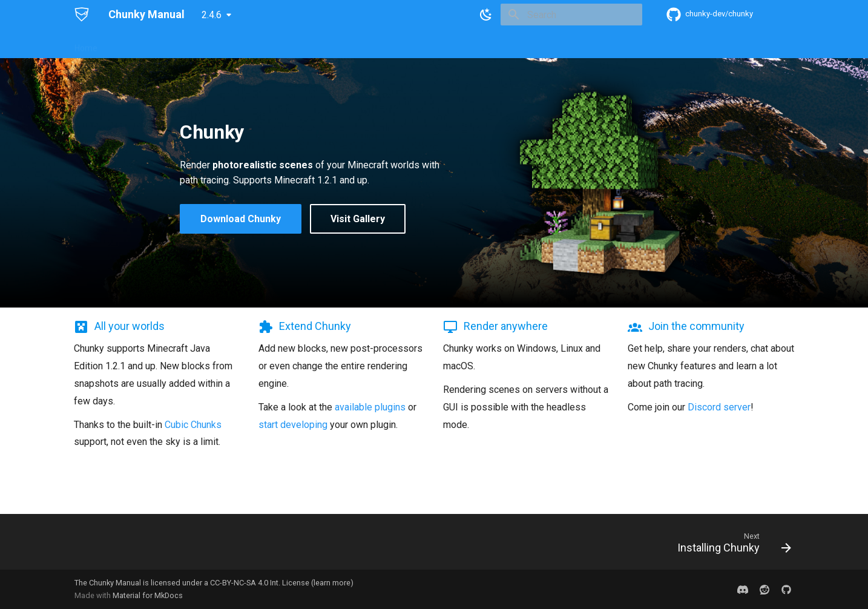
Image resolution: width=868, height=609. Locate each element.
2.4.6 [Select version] (212, 15)
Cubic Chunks (193, 425)
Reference (311, 44)
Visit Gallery (358, 219)
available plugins (370, 407)
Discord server (719, 407)
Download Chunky (241, 219)
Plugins (360, 44)
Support (201, 44)
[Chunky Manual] (82, 15)
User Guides (253, 44)
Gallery (401, 44)
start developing (293, 425)
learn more (332, 583)
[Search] (571, 15)
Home (86, 44)
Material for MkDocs (148, 595)
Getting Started (141, 44)
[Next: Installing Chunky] (730, 545)
